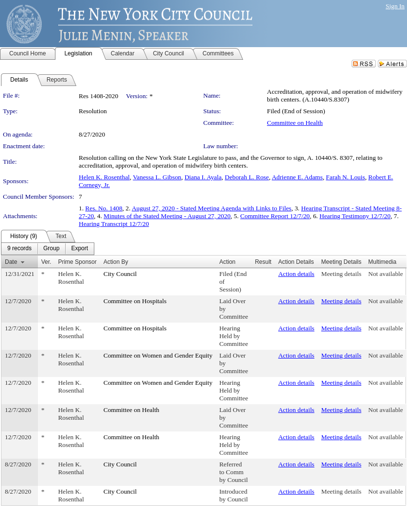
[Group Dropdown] (51, 249)
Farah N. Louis (345, 177)
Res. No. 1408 (104, 208)
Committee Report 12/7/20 (275, 216)
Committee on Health (295, 123)
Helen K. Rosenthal (104, 177)
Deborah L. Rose (247, 177)
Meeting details (342, 274)
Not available (385, 274)
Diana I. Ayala (203, 177)
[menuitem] (19, 249)
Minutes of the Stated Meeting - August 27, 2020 (167, 216)
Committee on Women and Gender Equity (158, 355)
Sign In (395, 6)
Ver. (46, 262)
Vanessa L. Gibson (157, 177)
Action (227, 262)
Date (11, 262)
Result (263, 262)
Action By (116, 262)
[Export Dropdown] (80, 249)
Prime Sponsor (77, 262)
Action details (296, 274)
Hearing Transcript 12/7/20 (114, 224)
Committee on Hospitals (135, 301)
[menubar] (48, 249)
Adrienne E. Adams (297, 177)
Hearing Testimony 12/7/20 (355, 216)
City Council (120, 274)
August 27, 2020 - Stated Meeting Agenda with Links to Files (212, 208)
